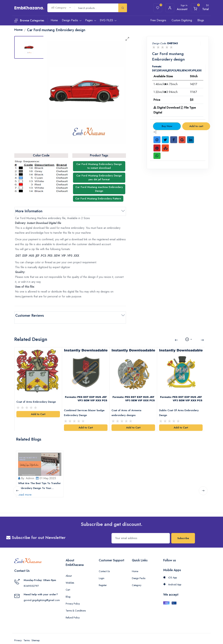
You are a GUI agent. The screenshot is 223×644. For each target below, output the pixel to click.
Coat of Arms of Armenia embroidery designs (127, 407)
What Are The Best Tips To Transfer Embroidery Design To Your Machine (38, 479)
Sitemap (36, 634)
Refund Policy (73, 611)
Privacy (18, 634)
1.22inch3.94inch (166, 92)
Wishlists (70, 576)
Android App (172, 578)
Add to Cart (38, 409)
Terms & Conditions (76, 604)
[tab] (29, 47)
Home (135, 564)
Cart (68, 583)
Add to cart (196, 126)
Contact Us (104, 564)
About (69, 569)
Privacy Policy (73, 597)
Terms (27, 634)
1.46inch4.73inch (166, 84)
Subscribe (183, 531)
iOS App (170, 571)
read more (26, 488)
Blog (68, 590)
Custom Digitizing (182, 20)
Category (137, 578)
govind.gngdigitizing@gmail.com (42, 594)
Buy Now (167, 126)
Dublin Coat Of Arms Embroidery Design (180, 407)
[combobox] (61, 8)
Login (102, 571)
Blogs (201, 20)
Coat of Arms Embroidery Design (37, 396)
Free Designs (158, 20)
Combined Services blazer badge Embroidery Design (85, 407)
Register (103, 578)
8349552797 (31, 579)
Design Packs (139, 571)
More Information (29, 211)
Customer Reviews (30, 316)
